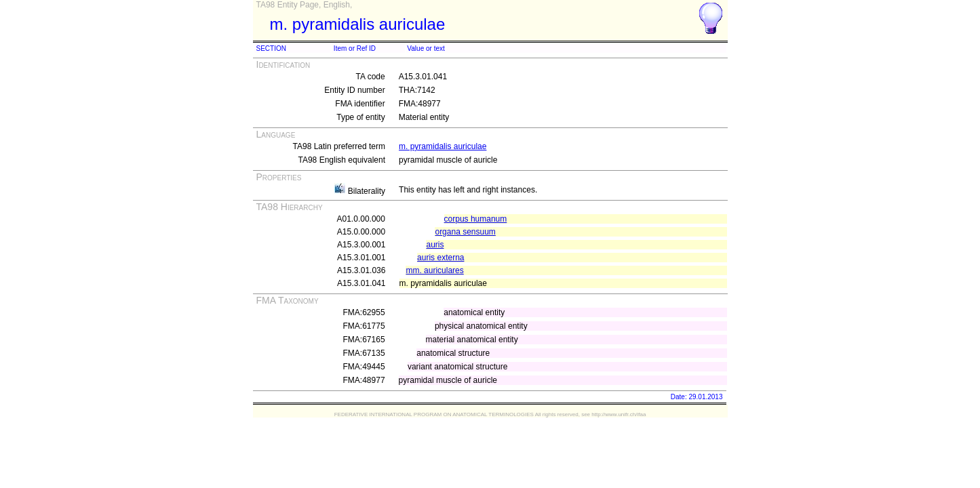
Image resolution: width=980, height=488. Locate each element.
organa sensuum (465, 232)
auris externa (440, 258)
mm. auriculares (434, 270)
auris (435, 245)
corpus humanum (476, 219)
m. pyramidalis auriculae (443, 146)
